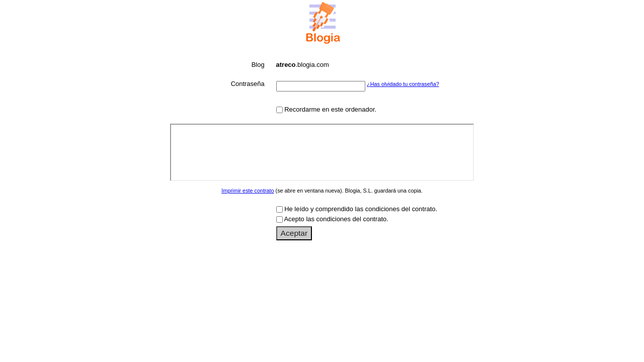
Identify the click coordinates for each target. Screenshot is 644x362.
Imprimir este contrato (248, 191)
